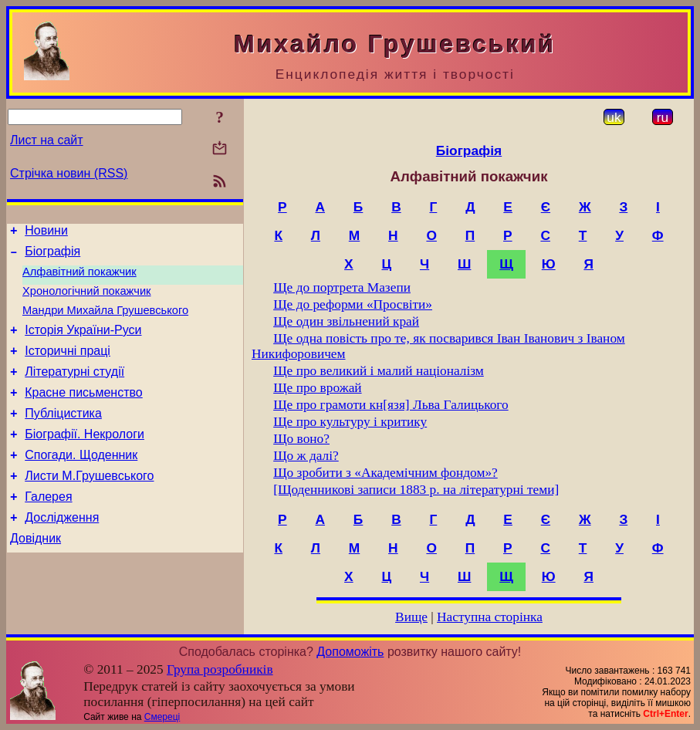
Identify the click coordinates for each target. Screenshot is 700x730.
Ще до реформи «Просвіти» (353, 304)
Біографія (52, 256)
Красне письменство (84, 413)
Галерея (48, 529)
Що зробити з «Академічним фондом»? (386, 473)
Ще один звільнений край (346, 321)
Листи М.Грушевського (89, 506)
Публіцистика (63, 436)
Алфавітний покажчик (79, 279)
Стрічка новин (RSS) (69, 173)
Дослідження (62, 552)
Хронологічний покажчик (87, 300)
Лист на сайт (47, 140)
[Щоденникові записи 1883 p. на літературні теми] (416, 490)
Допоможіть (350, 652)
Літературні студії (74, 390)
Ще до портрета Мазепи (342, 287)
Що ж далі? (306, 456)
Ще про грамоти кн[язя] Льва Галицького (391, 405)
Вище (411, 617)
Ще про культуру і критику (350, 422)
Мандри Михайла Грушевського (105, 322)
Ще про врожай (317, 388)
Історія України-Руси (83, 344)
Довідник (36, 575)
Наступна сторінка (490, 617)
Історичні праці (68, 367)
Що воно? (301, 439)
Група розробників (220, 669)
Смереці (162, 717)
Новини (46, 233)
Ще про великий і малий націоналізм (379, 371)
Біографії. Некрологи (85, 460)
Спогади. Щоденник (81, 483)
